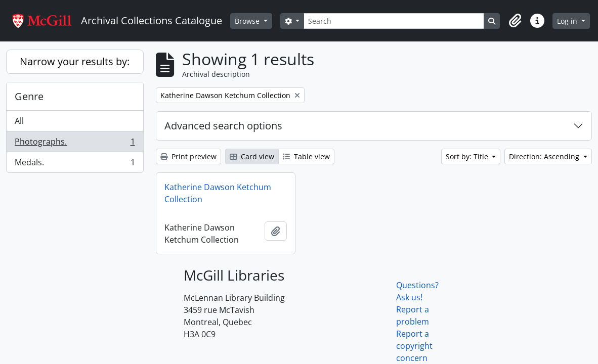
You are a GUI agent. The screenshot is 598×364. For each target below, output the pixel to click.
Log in (568, 21)
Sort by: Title (468, 156)
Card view (252, 156)
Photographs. (75, 144)
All (19, 121)
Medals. (75, 164)
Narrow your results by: (75, 61)
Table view (306, 156)
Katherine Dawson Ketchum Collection (218, 193)
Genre (29, 96)
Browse (248, 21)
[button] (515, 21)
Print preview (188, 156)
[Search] (394, 21)
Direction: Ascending (545, 156)
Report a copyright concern (414, 346)
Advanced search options (223, 126)
